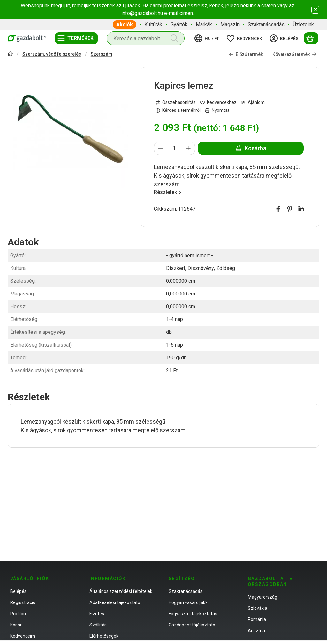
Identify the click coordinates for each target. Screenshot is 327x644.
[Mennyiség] (175, 148)
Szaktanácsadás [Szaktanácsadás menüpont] (266, 24)
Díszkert (176, 268)
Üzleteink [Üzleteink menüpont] (303, 24)
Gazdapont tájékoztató (192, 625)
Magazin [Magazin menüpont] (230, 24)
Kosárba (251, 148)
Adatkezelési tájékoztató (115, 602)
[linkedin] (301, 209)
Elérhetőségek (104, 636)
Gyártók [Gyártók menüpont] (179, 24)
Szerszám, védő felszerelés (52, 54)
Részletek (167, 192)
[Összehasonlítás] (176, 102)
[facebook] (278, 209)
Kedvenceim (23, 636)
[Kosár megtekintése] (311, 38)
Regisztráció (23, 602)
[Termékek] (76, 38)
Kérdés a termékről (178, 110)
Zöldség (226, 268)
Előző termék (246, 54)
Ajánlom (253, 102)
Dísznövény (201, 268)
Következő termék (294, 54)
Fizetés (97, 614)
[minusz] (161, 148)
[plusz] (188, 148)
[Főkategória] (10, 54)
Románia (257, 619)
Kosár (16, 625)
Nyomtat (217, 110)
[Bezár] (315, 10)
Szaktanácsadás (186, 591)
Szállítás (98, 625)
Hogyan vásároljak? (188, 602)
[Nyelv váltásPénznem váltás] (208, 38)
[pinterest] (290, 209)
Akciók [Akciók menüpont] (125, 24)
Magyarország (262, 597)
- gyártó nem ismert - (190, 255)
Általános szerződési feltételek (121, 591)
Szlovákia (258, 608)
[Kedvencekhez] (218, 102)
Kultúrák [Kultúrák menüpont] (153, 24)
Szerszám (102, 54)
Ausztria (256, 631)
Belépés (18, 591)
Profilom (19, 614)
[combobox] (146, 38)
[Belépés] (285, 38)
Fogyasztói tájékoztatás (193, 614)
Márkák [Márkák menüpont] (204, 24)
